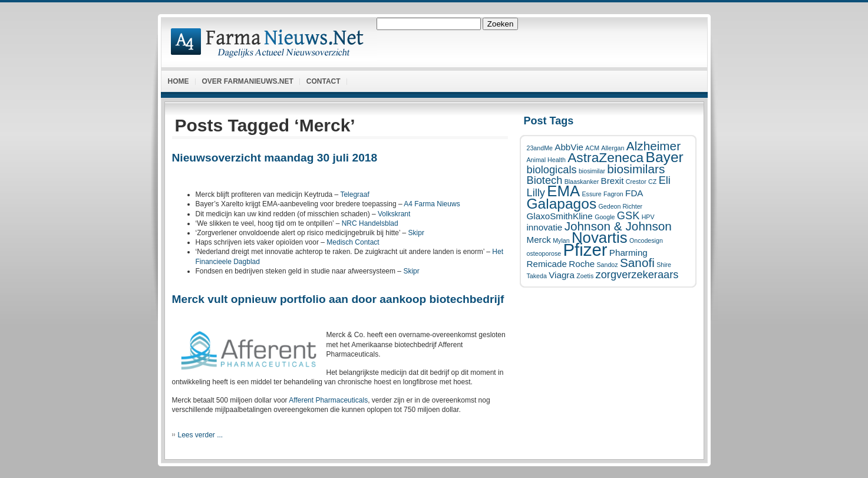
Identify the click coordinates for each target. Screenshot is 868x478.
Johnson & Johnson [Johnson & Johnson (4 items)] (618, 226)
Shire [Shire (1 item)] (664, 265)
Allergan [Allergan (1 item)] (613, 148)
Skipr (416, 233)
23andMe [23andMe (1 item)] (540, 148)
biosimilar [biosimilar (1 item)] (592, 171)
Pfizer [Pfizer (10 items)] (585, 250)
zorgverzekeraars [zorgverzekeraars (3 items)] (637, 274)
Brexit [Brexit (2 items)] (613, 181)
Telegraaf (354, 195)
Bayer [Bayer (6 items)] (665, 157)
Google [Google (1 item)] (605, 217)
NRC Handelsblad (370, 223)
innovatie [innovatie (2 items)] (545, 227)
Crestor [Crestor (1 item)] (636, 182)
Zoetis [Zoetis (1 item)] (585, 276)
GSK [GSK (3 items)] (628, 215)
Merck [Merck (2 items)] (539, 240)
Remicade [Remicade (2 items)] (547, 264)
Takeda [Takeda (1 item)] (537, 276)
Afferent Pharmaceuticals (328, 400)
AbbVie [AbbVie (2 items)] (569, 147)
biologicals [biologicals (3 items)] (552, 169)
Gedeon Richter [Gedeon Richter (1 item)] (621, 206)
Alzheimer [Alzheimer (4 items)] (654, 146)
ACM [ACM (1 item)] (592, 148)
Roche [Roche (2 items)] (582, 264)
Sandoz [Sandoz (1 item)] (607, 265)
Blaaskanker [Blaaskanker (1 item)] (582, 182)
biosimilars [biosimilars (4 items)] (636, 169)
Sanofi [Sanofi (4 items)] (637, 263)
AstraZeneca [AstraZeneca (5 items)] (605, 157)
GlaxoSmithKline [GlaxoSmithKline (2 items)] (560, 216)
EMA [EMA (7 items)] (563, 191)
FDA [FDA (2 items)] (634, 193)
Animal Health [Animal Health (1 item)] (546, 160)
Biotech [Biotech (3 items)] (545, 180)
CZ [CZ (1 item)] (652, 182)
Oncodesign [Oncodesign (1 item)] (646, 240)
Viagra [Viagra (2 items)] (562, 275)
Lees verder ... (201, 435)
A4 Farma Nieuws (432, 204)
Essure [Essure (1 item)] (591, 194)
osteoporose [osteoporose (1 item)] (544, 253)
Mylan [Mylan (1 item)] (561, 240)
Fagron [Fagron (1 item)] (613, 194)
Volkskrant (394, 214)
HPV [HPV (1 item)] (648, 217)
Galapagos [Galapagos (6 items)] (562, 204)
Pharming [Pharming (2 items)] (628, 253)
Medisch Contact (353, 242)
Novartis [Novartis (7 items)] (600, 238)
